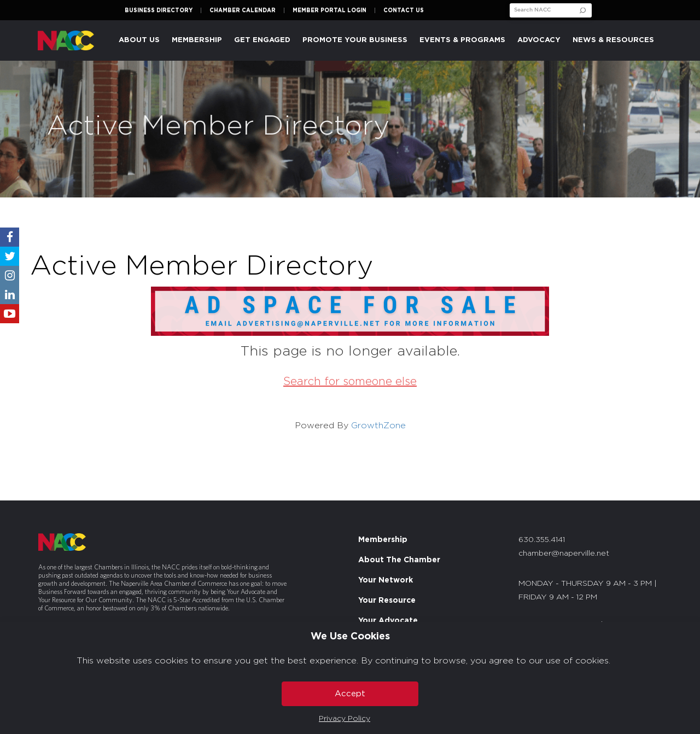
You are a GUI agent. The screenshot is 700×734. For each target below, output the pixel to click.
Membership (197, 40)
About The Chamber (399, 560)
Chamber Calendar (243, 10)
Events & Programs (462, 40)
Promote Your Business (355, 40)
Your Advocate (388, 621)
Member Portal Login (329, 10)
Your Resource (387, 601)
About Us (139, 40)
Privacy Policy (345, 719)
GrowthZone (378, 426)
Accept (350, 694)
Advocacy (539, 40)
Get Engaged (262, 40)
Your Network (386, 580)
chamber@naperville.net (564, 554)
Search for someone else (350, 382)
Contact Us (404, 10)
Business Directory (159, 10)
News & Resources (613, 40)
